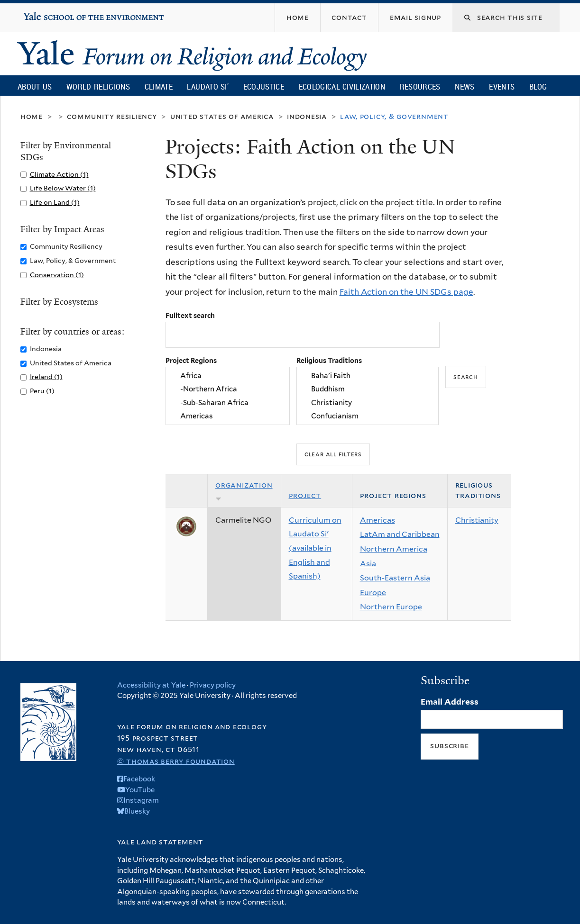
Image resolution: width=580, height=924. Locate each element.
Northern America (394, 549)
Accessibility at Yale (151, 685)
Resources (420, 86)
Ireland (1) (46, 376)
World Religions (98, 86)
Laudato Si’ (207, 86)
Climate (159, 86)
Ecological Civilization (342, 86)
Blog (538, 86)
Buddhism (368, 389)
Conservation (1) (57, 275)
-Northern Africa (228, 389)
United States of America (222, 116)
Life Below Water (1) (63, 188)
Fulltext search (190, 315)
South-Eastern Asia (395, 578)
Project (305, 495)
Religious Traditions (329, 360)
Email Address (450, 702)
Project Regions (191, 360)
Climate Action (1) (59, 174)
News (465, 86)
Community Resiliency (112, 116)
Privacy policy (213, 685)
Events (502, 86)
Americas (228, 416)
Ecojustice (264, 86)
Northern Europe (391, 607)
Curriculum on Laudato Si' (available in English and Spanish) (315, 548)
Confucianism (368, 416)
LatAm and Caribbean (400, 534)
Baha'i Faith (368, 376)
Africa (228, 376)
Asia (368, 564)
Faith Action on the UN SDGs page (406, 292)
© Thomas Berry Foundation (176, 761)
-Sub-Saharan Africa (228, 403)
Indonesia (307, 116)
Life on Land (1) (55, 202)
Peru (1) (42, 391)
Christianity (368, 403)
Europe (373, 593)
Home (32, 116)
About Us (35, 86)
